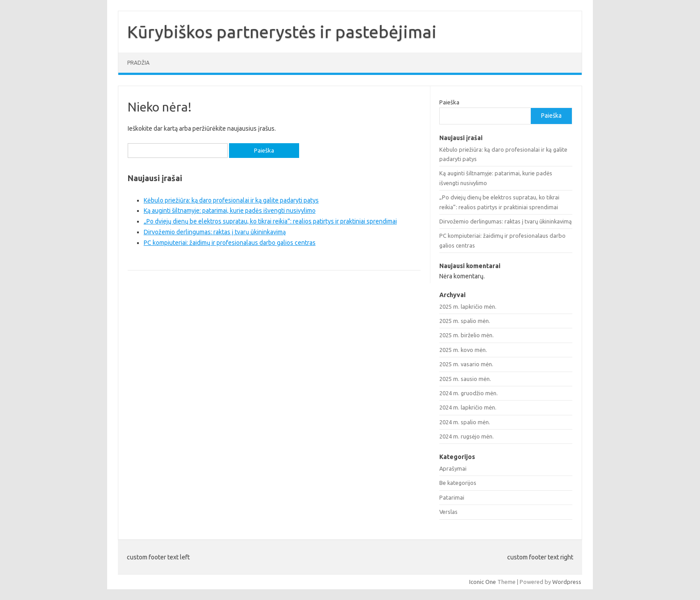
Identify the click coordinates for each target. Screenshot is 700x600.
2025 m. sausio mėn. (465, 379)
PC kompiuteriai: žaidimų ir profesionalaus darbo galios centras (230, 243)
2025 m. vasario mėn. (466, 364)
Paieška (449, 102)
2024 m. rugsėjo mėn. (467, 436)
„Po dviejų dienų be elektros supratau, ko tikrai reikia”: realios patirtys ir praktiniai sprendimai (270, 221)
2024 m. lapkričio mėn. (468, 407)
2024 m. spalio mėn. (465, 422)
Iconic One (483, 582)
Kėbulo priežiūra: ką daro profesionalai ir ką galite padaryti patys (231, 200)
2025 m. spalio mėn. (465, 321)
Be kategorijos (458, 483)
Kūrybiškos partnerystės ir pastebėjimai (282, 32)
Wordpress (567, 582)
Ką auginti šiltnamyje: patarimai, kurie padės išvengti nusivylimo (230, 211)
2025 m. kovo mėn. (463, 350)
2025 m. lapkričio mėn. (468, 306)
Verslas (448, 512)
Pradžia (138, 63)
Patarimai (452, 497)
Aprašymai (453, 468)
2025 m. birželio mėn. (467, 335)
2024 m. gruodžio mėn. (469, 393)
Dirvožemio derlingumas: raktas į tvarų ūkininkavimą (215, 232)
